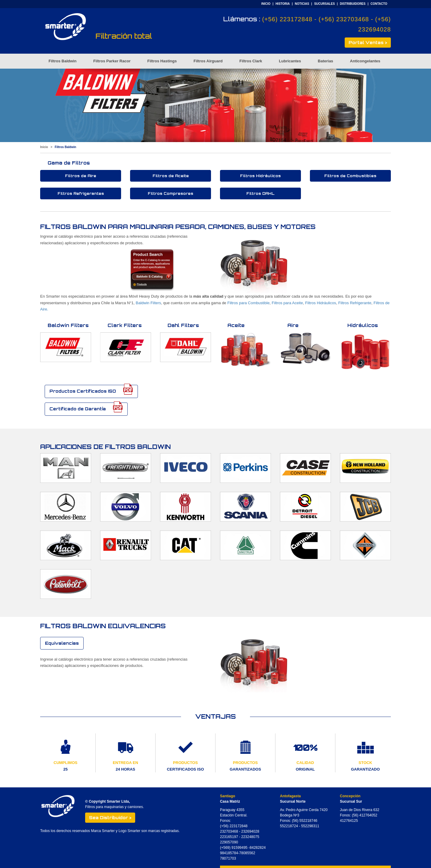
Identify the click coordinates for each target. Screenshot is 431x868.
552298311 (310, 826)
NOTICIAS (302, 4)
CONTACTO (379, 4)
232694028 (250, 831)
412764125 (349, 821)
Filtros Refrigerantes (81, 193)
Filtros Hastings (162, 61)
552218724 (289, 826)
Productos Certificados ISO (91, 390)
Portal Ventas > (368, 42)
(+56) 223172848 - (290, 19)
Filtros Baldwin (62, 61)
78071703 (228, 858)
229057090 (229, 842)
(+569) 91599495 (234, 848)
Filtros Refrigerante (355, 303)
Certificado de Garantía (86, 407)
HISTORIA (283, 4)
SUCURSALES (324, 4)
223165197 (229, 837)
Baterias (325, 61)
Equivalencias (62, 643)
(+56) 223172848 (234, 826)
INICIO (266, 4)
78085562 (247, 853)
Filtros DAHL (260, 193)
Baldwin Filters (149, 303)
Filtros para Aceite (287, 303)
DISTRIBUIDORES (353, 4)
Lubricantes (290, 61)
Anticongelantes (365, 61)
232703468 (229, 831)
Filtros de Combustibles (350, 176)
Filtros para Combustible (248, 303)
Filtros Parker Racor (112, 61)
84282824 (258, 848)
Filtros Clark (251, 61)
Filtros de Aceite (171, 176)
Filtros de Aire (81, 176)
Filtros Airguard (208, 61)
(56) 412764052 (365, 815)
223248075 (250, 837)
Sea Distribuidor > (110, 817)
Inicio (44, 147)
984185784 (229, 853)
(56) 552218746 (305, 821)
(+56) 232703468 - (347, 19)
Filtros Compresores (171, 193)
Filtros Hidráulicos (260, 176)
